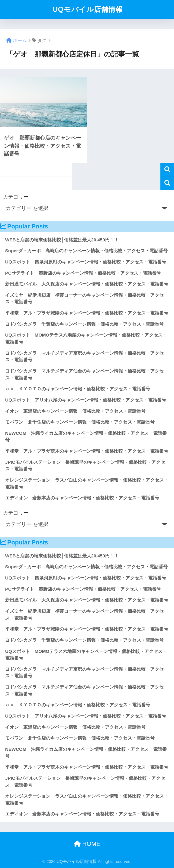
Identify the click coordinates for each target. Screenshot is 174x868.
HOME (87, 844)
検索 (167, 170)
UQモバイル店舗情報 (88, 9)
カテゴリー (16, 197)
